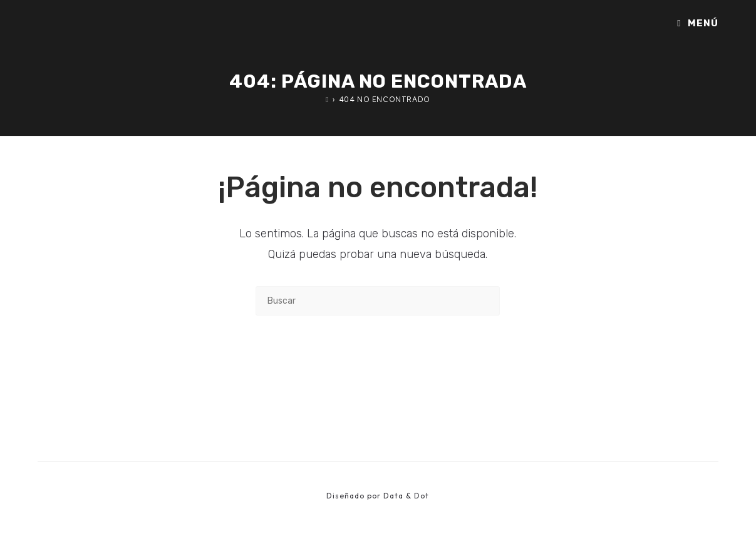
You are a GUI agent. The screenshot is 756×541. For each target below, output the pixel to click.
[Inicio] (327, 99)
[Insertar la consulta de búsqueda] (378, 301)
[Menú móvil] (697, 23)
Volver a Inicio (378, 367)
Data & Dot (406, 496)
